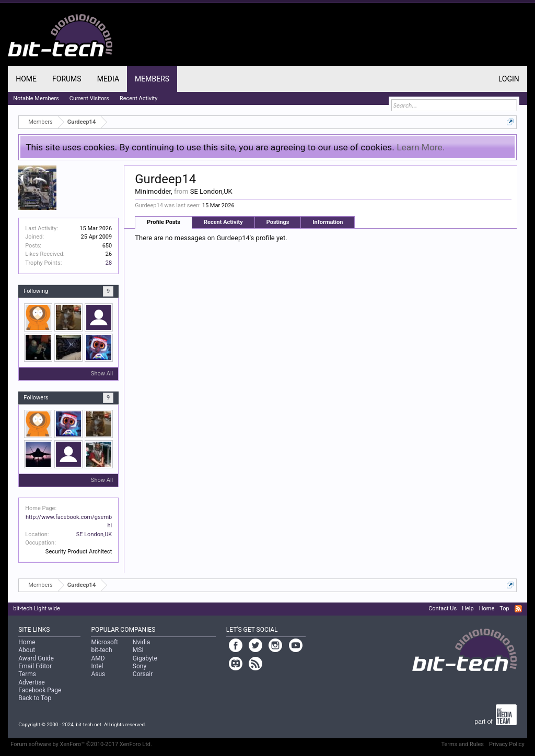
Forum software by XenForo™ (81, 744)
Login (509, 79)
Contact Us (443, 609)
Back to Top (35, 698)
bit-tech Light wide (37, 609)
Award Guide (36, 658)
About (27, 650)
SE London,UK (94, 534)
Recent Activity (223, 222)
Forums (67, 79)
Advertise (31, 682)
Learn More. (421, 147)
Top (504, 609)
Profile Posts (164, 222)
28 (109, 263)
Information (328, 222)
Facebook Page (40, 690)
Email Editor (35, 666)
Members (152, 79)
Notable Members (36, 98)
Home (26, 79)
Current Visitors (89, 98)
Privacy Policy (507, 744)
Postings (278, 222)
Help (468, 609)
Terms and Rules (462, 744)
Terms (27, 674)
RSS (518, 609)
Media (108, 79)
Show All (102, 374)
